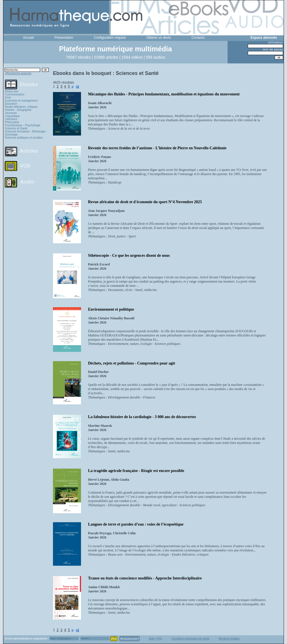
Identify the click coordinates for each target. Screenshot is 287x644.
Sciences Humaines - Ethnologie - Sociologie (26, 133)
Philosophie (12, 122)
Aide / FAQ (156, 639)
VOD (25, 166)
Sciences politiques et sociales (24, 138)
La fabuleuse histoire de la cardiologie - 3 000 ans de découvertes (142, 417)
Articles (29, 151)
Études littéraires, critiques (21, 107)
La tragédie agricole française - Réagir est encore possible (136, 471)
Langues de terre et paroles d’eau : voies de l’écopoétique (136, 524)
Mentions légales (229, 639)
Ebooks (29, 84)
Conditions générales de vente (190, 639)
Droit (8, 98)
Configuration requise (110, 38)
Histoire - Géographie (18, 110)
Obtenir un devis (158, 38)
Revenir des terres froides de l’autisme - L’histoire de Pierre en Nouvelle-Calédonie (157, 148)
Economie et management (21, 101)
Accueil (28, 38)
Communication (14, 94)
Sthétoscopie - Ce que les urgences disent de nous (129, 255)
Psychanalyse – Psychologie (23, 125)
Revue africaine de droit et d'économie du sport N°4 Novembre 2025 (145, 202)
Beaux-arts (11, 91)
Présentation (64, 38)
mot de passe (273, 50)
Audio (27, 182)
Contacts (198, 38)
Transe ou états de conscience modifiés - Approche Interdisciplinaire (145, 578)
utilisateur (276, 43)
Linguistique (12, 116)
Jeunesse (11, 113)
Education (11, 104)
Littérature (11, 119)
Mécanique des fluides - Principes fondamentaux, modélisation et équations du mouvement (164, 94)
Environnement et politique (111, 309)
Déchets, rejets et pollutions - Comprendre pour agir (132, 363)
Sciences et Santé (16, 128)
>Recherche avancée (18, 73)
